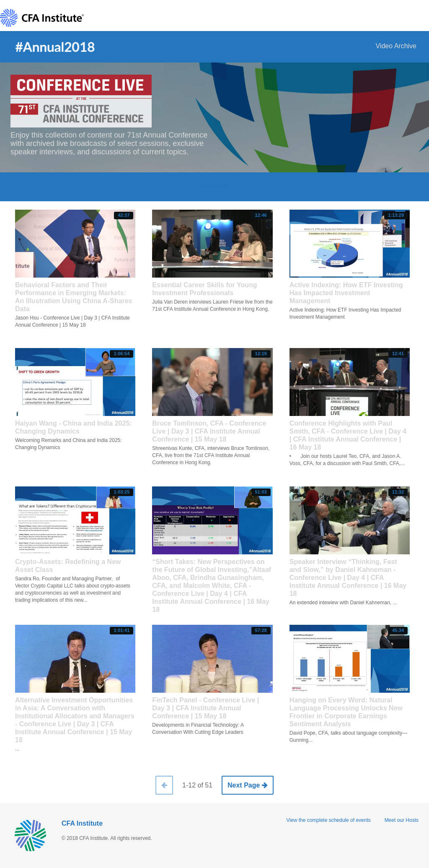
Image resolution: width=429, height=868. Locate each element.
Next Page (248, 785)
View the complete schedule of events (329, 820)
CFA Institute (82, 823)
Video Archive (396, 46)
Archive (214, 186)
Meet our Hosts (402, 820)
